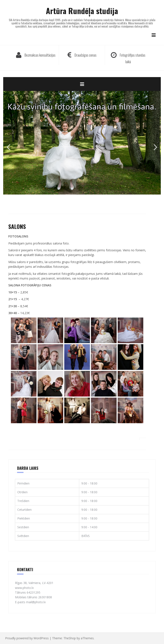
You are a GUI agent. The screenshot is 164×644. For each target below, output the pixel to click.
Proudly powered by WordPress (27, 638)
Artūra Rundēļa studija (82, 11)
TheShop (70, 638)
